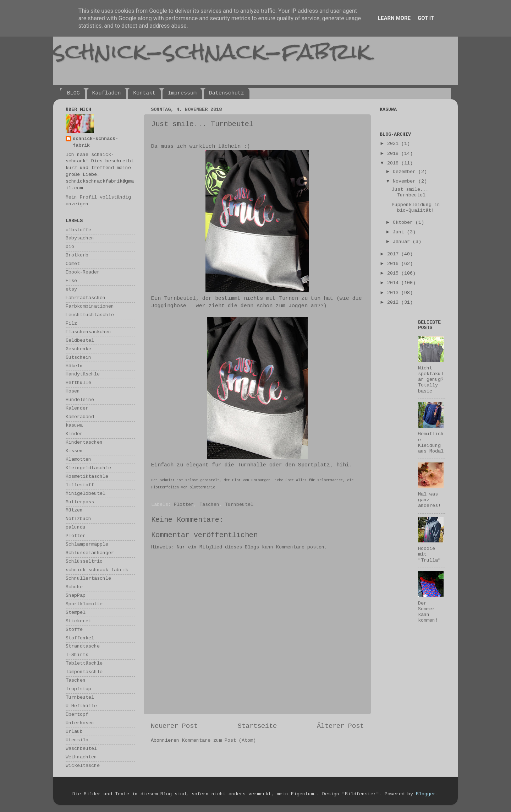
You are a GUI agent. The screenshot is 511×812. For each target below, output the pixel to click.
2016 (394, 264)
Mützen (74, 510)
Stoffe (74, 630)
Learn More (394, 18)
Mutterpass (80, 502)
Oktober (404, 223)
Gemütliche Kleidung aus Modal (431, 443)
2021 (394, 144)
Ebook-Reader (83, 272)
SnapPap (76, 596)
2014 (394, 283)
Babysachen (80, 238)
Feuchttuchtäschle (90, 315)
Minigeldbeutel (86, 494)
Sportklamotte (84, 604)
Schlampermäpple (87, 544)
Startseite (257, 726)
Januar (403, 242)
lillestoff (80, 485)
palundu (76, 527)
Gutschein (78, 358)
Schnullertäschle (88, 578)
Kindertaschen (84, 442)
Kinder (74, 434)
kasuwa (74, 425)
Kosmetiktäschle (87, 477)
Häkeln (74, 366)
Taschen (209, 505)
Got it (426, 18)
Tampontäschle (84, 672)
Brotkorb (77, 255)
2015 (394, 273)
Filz (71, 323)
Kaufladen (107, 93)
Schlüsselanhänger (90, 553)
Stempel (76, 613)
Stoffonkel (80, 638)
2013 (394, 293)
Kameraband (80, 417)
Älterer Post (340, 726)
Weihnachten (81, 757)
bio (70, 247)
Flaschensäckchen (88, 332)
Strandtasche (83, 646)
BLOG (73, 93)
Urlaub (74, 732)
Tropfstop (78, 689)
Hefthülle (78, 383)
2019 (394, 154)
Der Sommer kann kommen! (428, 612)
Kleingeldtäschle (88, 468)
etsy (71, 289)
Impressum (182, 93)
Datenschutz (227, 93)
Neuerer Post (174, 726)
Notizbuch (78, 519)
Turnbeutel (239, 505)
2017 (394, 254)
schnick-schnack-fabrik (212, 51)
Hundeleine (80, 400)
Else (71, 281)
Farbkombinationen (90, 306)
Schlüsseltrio (84, 561)
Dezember (406, 172)
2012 (394, 302)
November (406, 181)
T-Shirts (77, 655)
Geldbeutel (80, 340)
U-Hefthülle (81, 706)
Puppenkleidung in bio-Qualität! (416, 208)
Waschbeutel (81, 749)
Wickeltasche (83, 766)
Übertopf (77, 714)
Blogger (426, 794)
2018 (394, 163)
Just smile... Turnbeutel (410, 192)
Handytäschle (83, 374)
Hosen (73, 391)
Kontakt (144, 93)
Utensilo (77, 740)
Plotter (184, 505)
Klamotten (78, 459)
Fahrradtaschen (86, 298)
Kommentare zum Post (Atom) (219, 740)
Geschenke (78, 349)
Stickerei (78, 621)
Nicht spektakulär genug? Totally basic (431, 380)
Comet (73, 264)
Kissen (74, 451)
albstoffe (78, 230)
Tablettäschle (84, 663)
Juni (400, 232)
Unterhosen (80, 723)
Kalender (77, 408)
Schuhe (74, 587)
